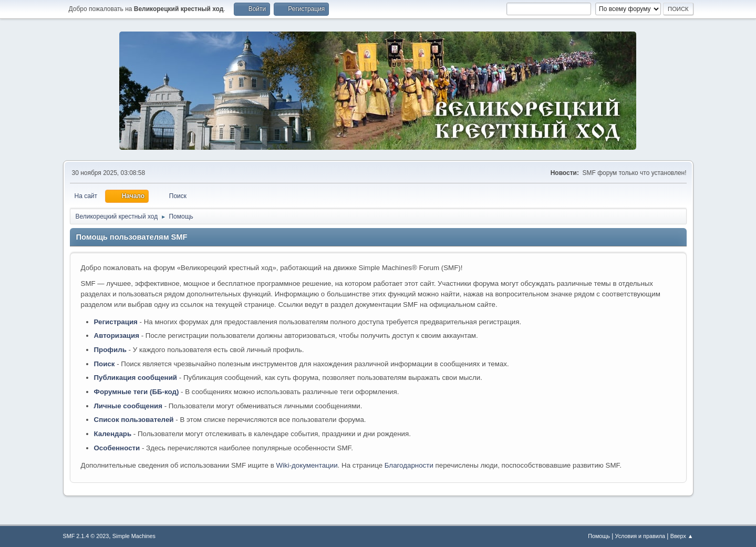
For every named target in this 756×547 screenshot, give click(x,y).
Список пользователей (134, 420)
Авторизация (117, 336)
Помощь (599, 536)
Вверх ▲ (682, 536)
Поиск (105, 364)
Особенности (117, 448)
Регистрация (116, 322)
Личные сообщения (128, 406)
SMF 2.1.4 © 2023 (86, 536)
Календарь (113, 434)
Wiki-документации (307, 465)
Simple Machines (134, 536)
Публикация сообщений (136, 378)
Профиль (110, 350)
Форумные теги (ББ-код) (137, 392)
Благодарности (409, 465)
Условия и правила (640, 536)
